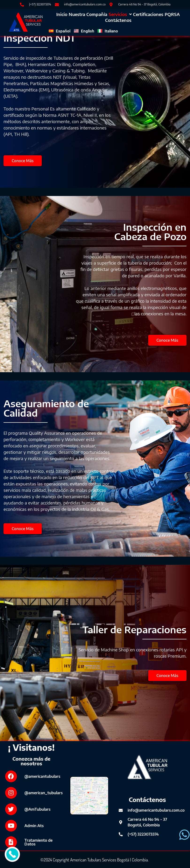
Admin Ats (34, 826)
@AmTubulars (37, 809)
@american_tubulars (44, 793)
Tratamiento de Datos (38, 842)
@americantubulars (42, 776)
